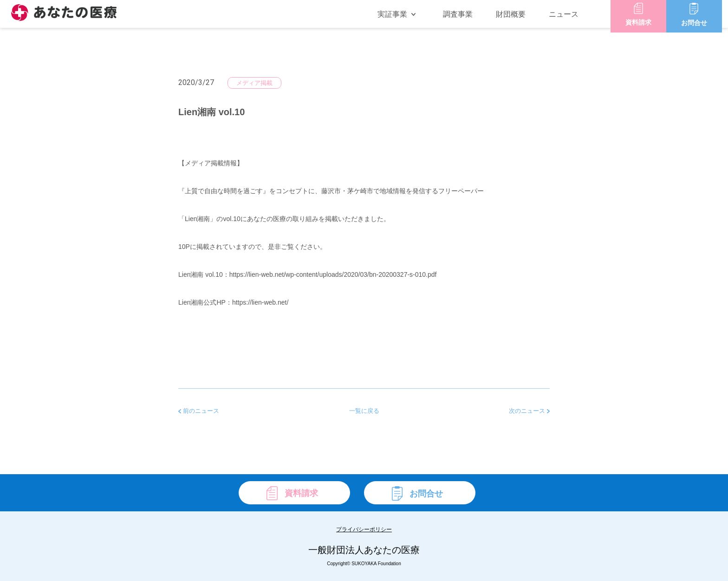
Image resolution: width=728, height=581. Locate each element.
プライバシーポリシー (364, 529)
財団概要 (517, 19)
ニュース (570, 19)
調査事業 (464, 19)
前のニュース (199, 411)
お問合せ (700, 19)
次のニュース (529, 411)
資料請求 (644, 19)
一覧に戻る (364, 411)
